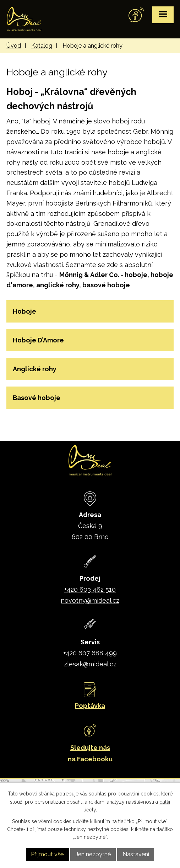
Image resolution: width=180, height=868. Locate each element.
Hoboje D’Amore (38, 340)
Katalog (42, 46)
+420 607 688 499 (90, 653)
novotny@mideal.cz (90, 600)
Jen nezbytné (93, 854)
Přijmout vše (47, 854)
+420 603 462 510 (90, 589)
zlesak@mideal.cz (90, 664)
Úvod (14, 46)
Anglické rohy (35, 369)
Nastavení (136, 854)
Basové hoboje (37, 398)
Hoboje (24, 311)
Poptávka (90, 706)
